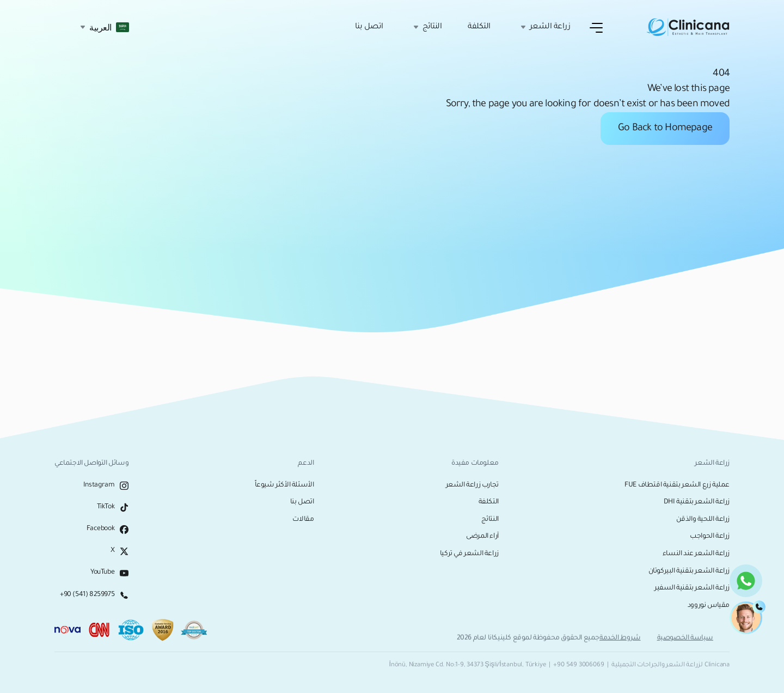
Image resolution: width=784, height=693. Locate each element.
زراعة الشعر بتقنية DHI (697, 502)
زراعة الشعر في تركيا (469, 554)
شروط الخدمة (620, 641)
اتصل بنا (369, 27)
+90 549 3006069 (578, 665)
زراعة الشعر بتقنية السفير (692, 588)
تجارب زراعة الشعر (472, 485)
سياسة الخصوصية (685, 641)
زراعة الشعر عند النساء (696, 554)
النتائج (490, 520)
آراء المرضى (482, 537)
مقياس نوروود (709, 606)
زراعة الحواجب (710, 537)
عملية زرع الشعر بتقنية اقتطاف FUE (677, 485)
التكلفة (479, 27)
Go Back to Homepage (665, 129)
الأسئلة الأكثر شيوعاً (284, 485)
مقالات (303, 520)
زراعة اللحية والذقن (703, 520)
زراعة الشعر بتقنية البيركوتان (689, 572)
